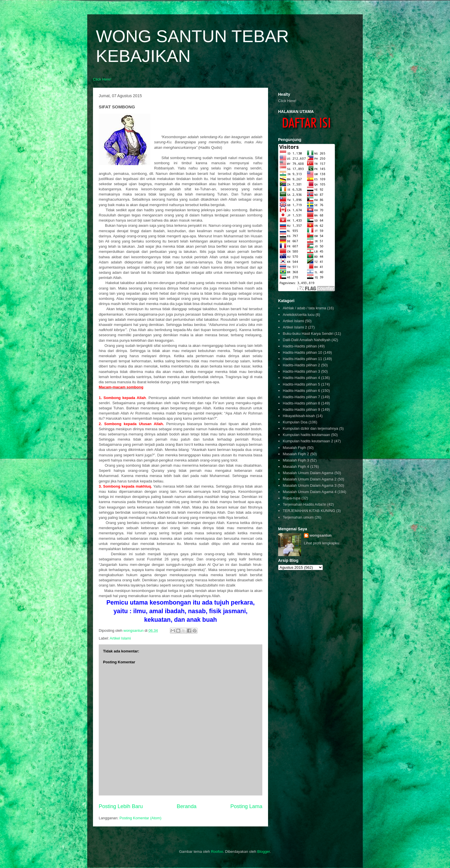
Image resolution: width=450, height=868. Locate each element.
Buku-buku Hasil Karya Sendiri (308, 334)
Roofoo (217, 852)
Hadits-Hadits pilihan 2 (301, 365)
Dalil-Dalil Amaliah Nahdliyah (307, 340)
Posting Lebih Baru (121, 806)
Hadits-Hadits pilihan (300, 346)
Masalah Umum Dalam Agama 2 (310, 479)
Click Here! (102, 79)
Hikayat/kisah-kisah (299, 416)
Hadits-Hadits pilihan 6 (301, 391)
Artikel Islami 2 (295, 327)
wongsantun (321, 535)
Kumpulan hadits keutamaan (306, 435)
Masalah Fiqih (294, 448)
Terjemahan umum (298, 517)
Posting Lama (246, 806)
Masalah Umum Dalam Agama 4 (310, 492)
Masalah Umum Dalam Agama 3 (310, 485)
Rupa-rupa (291, 498)
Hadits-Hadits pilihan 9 (301, 409)
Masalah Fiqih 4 (296, 467)
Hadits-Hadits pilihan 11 (302, 359)
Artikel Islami (120, 638)
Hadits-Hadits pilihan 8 (301, 403)
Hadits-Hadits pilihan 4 (301, 378)
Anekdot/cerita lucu (299, 315)
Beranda (187, 806)
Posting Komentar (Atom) (140, 818)
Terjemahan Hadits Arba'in (304, 504)
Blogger (263, 852)
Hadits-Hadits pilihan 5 (301, 384)
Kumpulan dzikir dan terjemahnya (310, 428)
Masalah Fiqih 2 (296, 454)
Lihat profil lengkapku (322, 543)
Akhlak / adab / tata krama (304, 308)
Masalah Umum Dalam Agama (308, 473)
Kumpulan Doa (295, 422)
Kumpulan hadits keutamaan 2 (308, 441)
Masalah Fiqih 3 (296, 460)
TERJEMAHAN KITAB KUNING (309, 511)
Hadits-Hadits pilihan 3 (301, 371)
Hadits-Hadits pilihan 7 (301, 397)
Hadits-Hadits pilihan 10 (302, 352)
